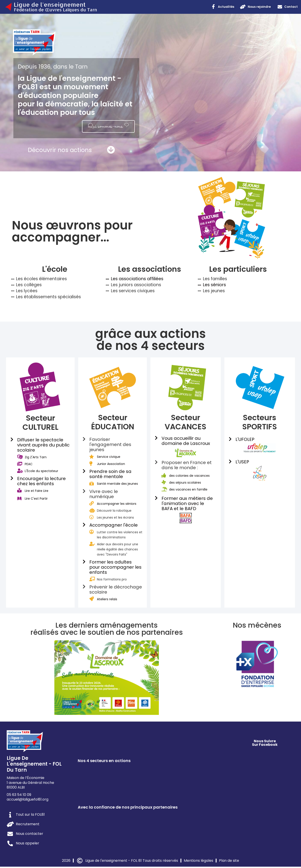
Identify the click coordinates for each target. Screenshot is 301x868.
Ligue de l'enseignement (50, 4)
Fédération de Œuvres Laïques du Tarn (55, 10)
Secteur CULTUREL (40, 424)
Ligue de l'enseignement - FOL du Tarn (34, 765)
